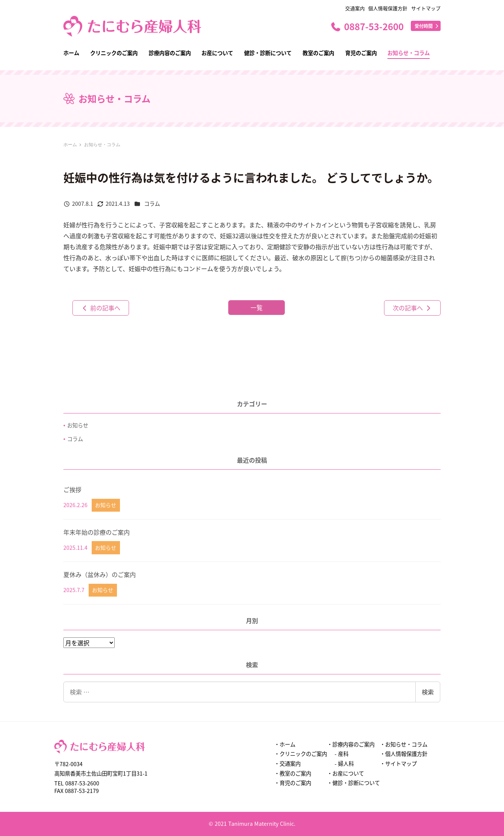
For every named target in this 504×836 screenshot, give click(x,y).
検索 (428, 692)
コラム (152, 204)
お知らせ (78, 425)
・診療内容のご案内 (351, 744)
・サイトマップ (398, 764)
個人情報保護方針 (388, 8)
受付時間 (427, 26)
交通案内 (355, 8)
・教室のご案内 (293, 773)
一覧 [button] (257, 307)
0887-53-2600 (367, 26)
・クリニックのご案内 (301, 754)
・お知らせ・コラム (404, 744)
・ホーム (285, 744)
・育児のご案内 (293, 783)
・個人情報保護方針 (404, 754)
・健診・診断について (353, 783)
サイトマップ (426, 8)
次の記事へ (412, 308)
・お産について (346, 773)
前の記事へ (101, 308)
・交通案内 (287, 764)
